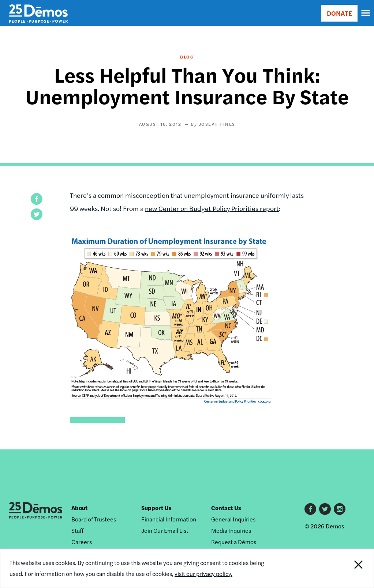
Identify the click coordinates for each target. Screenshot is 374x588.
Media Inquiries (231, 530)
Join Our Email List (165, 530)
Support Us (156, 508)
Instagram (340, 509)
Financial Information (169, 519)
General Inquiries (233, 519)
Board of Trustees (94, 519)
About (79, 508)
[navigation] (366, 13)
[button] (37, 199)
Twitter (325, 509)
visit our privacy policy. (203, 574)
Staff (77, 530)
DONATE (339, 13)
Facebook (310, 509)
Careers (82, 542)
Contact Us (226, 508)
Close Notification (339, 568)
